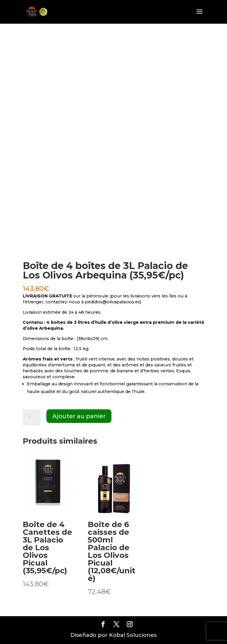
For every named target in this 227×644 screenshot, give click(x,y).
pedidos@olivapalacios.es (112, 302)
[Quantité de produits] (32, 418)
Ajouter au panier (79, 416)
